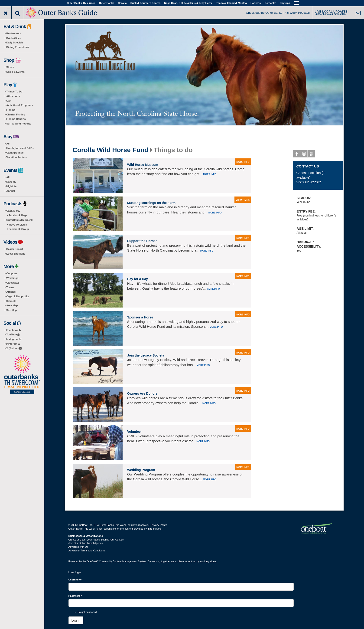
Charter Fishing (16, 115)
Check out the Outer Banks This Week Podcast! (278, 13)
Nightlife (11, 186)
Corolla (122, 3)
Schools (11, 301)
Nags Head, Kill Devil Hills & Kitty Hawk (188, 3)
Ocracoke (270, 3)
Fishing (11, 110)
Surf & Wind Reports (19, 124)
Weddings (12, 278)
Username (76, 580)
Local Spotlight (15, 254)
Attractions (13, 96)
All (8, 144)
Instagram (14, 339)
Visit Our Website (309, 182)
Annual (11, 191)
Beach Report (15, 249)
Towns (10, 287)
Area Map (12, 305)
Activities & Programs (19, 105)
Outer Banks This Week (81, 3)
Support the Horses (142, 241)
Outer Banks (106, 3)
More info (210, 174)
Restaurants (14, 33)
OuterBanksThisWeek (19, 220)
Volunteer (135, 432)
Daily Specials (15, 43)
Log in (76, 620)
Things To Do (14, 92)
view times (243, 200)
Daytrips (285, 3)
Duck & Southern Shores (146, 3)
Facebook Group (19, 229)
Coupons (12, 273)
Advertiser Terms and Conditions (87, 550)
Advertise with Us (78, 547)
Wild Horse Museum (143, 165)
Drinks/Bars (13, 38)
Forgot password (87, 612)
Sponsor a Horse (140, 317)
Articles (11, 292)
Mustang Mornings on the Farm (151, 203)
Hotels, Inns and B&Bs (20, 148)
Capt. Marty (13, 211)
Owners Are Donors (142, 393)
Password (75, 596)
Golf (9, 101)
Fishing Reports (16, 119)
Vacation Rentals (16, 157)
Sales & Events (15, 72)
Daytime (11, 182)
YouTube (13, 334)
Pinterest (13, 344)
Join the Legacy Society (146, 355)
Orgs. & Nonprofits (18, 296)
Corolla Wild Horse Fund (110, 150)
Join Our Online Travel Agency (86, 543)
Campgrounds (15, 153)
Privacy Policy (159, 525)
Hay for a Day (138, 279)
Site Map (11, 310)
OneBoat (93, 561)
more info (243, 162)
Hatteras (256, 3)
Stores (10, 67)
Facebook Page (18, 215)
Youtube (311, 155)
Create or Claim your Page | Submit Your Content (96, 540)
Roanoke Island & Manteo (231, 3)
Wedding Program (141, 470)
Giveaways (13, 283)
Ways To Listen (18, 225)
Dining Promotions (18, 47)
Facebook (14, 330)
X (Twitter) (14, 348)
